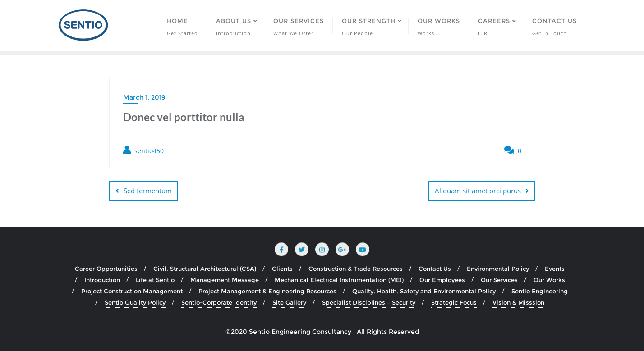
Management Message (225, 280)
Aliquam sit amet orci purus (478, 191)
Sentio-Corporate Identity (219, 302)
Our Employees (442, 280)
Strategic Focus (454, 302)
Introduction (102, 280)
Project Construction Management (132, 291)
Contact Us (435, 269)
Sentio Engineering (540, 291)
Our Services (499, 280)
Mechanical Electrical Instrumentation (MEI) (339, 280)
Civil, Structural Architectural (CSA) (205, 269)
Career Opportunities (106, 269)
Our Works (549, 280)
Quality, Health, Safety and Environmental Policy (424, 291)
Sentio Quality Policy (135, 302)
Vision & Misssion (518, 302)
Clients (282, 269)
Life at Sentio (155, 280)
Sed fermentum (148, 191)
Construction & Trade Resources (356, 269)
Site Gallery (289, 302)
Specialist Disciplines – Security (369, 302)
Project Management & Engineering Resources (267, 291)
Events (555, 269)
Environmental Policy (498, 269)
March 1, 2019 (144, 97)
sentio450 (143, 150)
